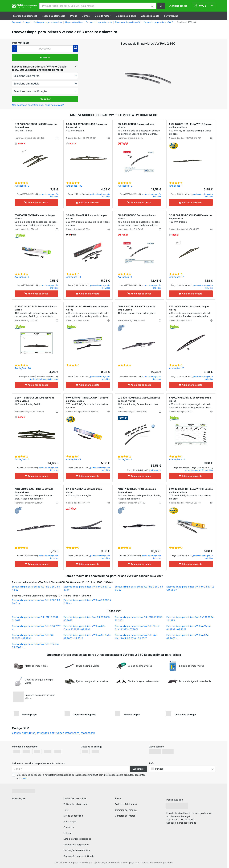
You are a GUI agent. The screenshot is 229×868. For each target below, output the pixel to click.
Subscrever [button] (139, 769)
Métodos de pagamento (76, 845)
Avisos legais (19, 798)
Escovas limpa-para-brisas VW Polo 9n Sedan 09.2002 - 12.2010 (87, 637)
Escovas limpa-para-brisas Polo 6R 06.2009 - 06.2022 (87, 619)
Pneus (74, 16)
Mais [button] (25, 778)
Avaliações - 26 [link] (23, 368)
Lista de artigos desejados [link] (77, 839)
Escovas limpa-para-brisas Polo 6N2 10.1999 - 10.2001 (139, 619)
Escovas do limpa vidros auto (99, 22)
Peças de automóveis (54, 16)
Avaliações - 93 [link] (74, 186)
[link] (204, 6)
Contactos (69, 827)
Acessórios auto (150, 16)
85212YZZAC (57, 733)
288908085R (88, 733)
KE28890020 (72, 733)
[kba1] (45, 49)
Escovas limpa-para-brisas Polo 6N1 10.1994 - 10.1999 (191, 619)
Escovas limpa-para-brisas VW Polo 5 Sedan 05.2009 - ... (35, 646)
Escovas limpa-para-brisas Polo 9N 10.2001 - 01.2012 (36, 619)
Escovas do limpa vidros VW (128, 22)
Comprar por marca (125, 816)
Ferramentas (171, 16)
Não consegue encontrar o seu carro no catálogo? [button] (38, 105)
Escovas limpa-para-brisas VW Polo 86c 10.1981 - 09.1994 (33, 637)
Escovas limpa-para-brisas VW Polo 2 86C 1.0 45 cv (87, 588)
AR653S (16, 733)
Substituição (70, 821)
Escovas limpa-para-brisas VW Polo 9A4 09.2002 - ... (187, 637)
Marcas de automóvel (25, 16)
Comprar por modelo (126, 810)
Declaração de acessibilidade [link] (79, 856)
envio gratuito (155, 470)
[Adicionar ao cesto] (37, 202)
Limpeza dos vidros (74, 22)
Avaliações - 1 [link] (176, 186)
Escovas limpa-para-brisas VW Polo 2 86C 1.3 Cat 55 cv (190, 588)
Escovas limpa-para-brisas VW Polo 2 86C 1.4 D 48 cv (87, 602)
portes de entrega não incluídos (44, 379)
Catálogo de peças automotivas (48, 22)
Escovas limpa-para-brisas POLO (158, 22)
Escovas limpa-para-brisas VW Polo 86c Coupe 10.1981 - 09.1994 (84, 628)
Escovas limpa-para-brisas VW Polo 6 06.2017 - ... (36, 628)
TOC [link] (66, 810)
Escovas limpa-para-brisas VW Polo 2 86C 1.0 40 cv (36, 588)
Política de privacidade (75, 804)
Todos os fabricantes (126, 804)
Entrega (67, 833)
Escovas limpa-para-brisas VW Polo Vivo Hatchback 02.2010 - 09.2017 (136, 637)
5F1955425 (43, 733)
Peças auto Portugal (21, 22)
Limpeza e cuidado (126, 16)
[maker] (45, 76)
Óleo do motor (103, 16)
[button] (152, 6)
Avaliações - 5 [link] (74, 459)
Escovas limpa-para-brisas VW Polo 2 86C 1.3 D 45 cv (36, 602)
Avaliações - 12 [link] (177, 459)
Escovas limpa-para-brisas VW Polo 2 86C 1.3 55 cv (139, 588)
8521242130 (29, 733)
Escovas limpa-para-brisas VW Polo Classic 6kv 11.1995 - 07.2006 (138, 628)
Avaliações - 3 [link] (22, 186)
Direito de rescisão (73, 816)
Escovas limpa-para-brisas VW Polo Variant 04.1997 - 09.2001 (189, 628)
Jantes (86, 16)
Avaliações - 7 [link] (176, 277)
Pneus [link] (118, 798)
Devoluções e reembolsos (77, 850)
